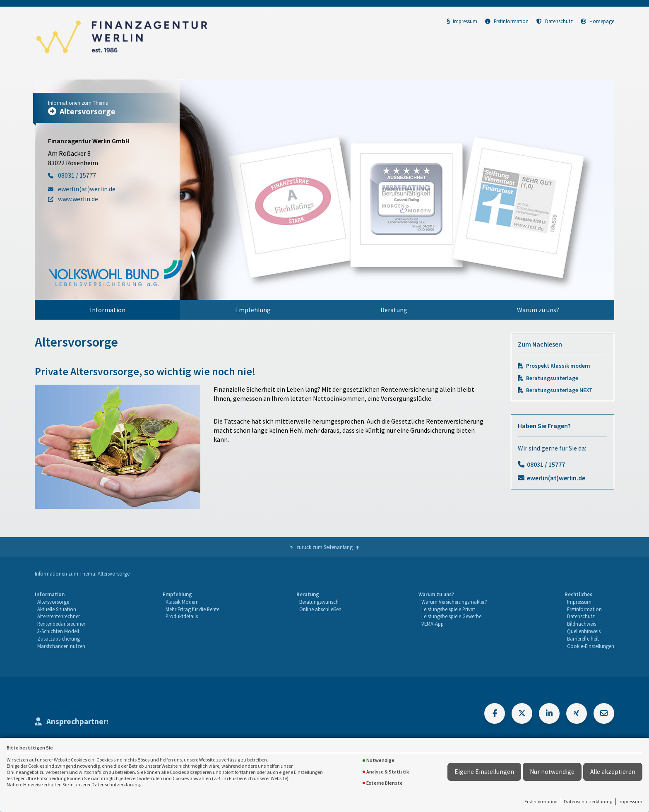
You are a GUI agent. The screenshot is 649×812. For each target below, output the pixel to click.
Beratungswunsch (319, 602)
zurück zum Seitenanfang (324, 547)
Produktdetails (182, 616)
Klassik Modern (182, 602)
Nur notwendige (552, 772)
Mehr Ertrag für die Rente (192, 609)
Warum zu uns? (538, 310)
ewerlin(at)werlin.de (556, 478)
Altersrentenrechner (59, 616)
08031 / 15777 (546, 464)
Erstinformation (541, 801)
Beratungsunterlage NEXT (559, 390)
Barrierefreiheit (583, 639)
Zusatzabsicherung (59, 639)
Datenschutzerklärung (588, 801)
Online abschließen (320, 609)
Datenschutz (555, 21)
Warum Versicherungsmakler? (454, 602)
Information (108, 310)
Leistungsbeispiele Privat (448, 609)
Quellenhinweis (584, 631)
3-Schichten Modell (58, 631)
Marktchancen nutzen (61, 646)
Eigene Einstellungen (484, 772)
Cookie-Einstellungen (591, 646)
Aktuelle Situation (57, 609)
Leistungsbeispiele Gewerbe (451, 616)
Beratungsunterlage (552, 378)
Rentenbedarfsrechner (61, 624)
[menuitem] (107, 310)
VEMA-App (433, 624)
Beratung (394, 310)
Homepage (597, 21)
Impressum (630, 801)
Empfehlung (253, 310)
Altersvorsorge (53, 602)
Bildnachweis (582, 624)
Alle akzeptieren (613, 772)
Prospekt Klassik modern (558, 366)
